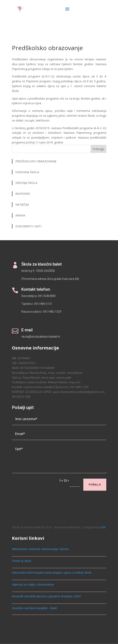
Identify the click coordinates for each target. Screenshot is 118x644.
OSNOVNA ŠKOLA (27, 172)
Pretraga (98, 149)
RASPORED (23, 194)
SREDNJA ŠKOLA (26, 183)
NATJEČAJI (22, 205)
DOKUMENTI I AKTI (28, 226)
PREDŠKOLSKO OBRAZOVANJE (36, 161)
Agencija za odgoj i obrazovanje (33, 584)
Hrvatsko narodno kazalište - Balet (34, 608)
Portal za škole (22, 561)
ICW (103, 527)
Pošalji (95, 485)
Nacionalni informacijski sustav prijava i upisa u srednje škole (52, 572)
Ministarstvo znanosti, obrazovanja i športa (40, 549)
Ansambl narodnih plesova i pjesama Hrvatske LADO (46, 596)
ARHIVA (20, 215)
